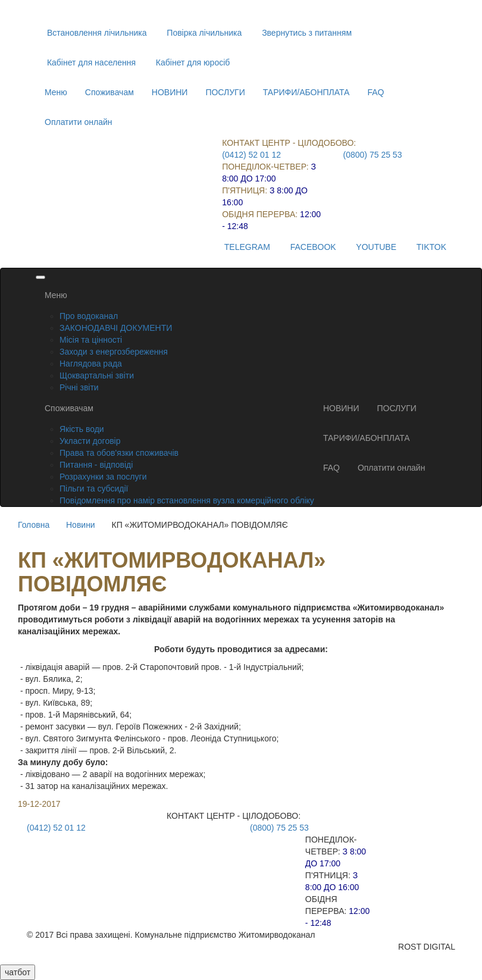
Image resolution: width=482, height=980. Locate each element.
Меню (56, 92)
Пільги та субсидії (94, 489)
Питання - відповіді (96, 465)
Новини (81, 525)
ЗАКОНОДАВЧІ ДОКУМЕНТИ (116, 328)
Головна (34, 525)
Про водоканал (89, 316)
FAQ (375, 92)
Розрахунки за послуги (103, 477)
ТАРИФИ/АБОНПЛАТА (306, 92)
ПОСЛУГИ (225, 92)
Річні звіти (79, 387)
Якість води (82, 429)
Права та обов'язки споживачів (119, 453)
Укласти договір (90, 441)
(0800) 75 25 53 (373, 155)
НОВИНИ (170, 92)
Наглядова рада (91, 364)
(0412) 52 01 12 (251, 155)
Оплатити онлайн (79, 122)
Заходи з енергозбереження (114, 352)
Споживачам (109, 92)
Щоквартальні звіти (97, 375)
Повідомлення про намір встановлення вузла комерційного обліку (187, 500)
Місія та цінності (91, 340)
